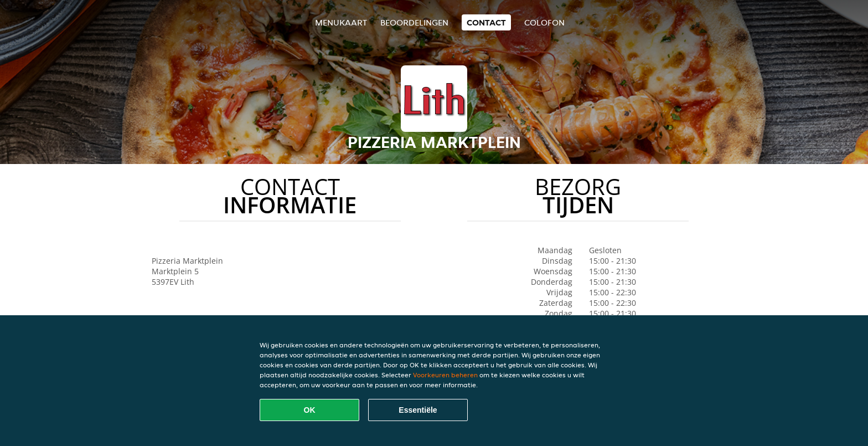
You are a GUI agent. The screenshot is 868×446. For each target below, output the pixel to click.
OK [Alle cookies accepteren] (310, 410)
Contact (486, 22)
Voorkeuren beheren (445, 375)
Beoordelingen (414, 22)
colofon (544, 22)
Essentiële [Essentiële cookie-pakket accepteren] (418, 410)
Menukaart (341, 22)
